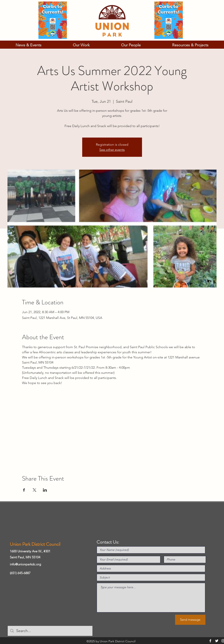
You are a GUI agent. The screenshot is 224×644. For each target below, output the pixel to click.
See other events (112, 150)
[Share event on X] (34, 490)
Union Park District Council (35, 544)
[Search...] (50, 631)
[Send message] (190, 620)
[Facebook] (210, 641)
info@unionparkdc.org (25, 564)
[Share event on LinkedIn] (45, 490)
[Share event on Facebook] (24, 490)
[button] (29, 45)
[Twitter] (217, 641)
